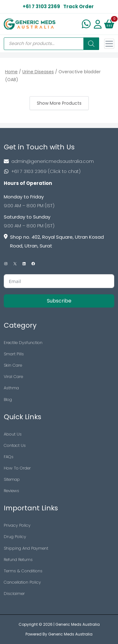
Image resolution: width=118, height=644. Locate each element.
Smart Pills (14, 354)
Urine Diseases (38, 72)
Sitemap (12, 479)
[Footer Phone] (59, 171)
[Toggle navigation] (109, 44)
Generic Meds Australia (78, 624)
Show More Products (59, 103)
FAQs (9, 457)
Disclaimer (14, 594)
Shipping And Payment (26, 548)
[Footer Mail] (59, 161)
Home (11, 72)
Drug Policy (15, 537)
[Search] (91, 44)
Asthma (11, 388)
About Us (13, 434)
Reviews (11, 491)
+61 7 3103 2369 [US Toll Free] (41, 6)
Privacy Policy (17, 525)
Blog (8, 400)
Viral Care (13, 377)
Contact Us (15, 445)
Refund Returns (18, 560)
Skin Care (13, 365)
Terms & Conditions (23, 571)
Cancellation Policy (22, 582)
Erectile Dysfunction (23, 343)
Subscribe (59, 301)
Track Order (79, 6)
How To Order (17, 468)
